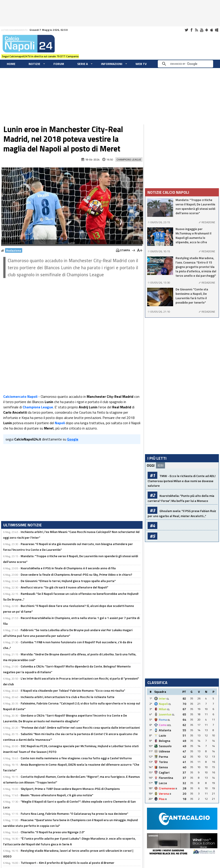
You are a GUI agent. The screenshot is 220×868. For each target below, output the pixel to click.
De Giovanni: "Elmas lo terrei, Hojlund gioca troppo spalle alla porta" (68, 581)
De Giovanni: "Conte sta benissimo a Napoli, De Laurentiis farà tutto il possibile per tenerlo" (192, 296)
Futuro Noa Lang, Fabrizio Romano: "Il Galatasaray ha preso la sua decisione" (74, 814)
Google (73, 439)
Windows (217, 30)
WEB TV (141, 64)
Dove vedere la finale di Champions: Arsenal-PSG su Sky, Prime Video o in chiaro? (76, 574)
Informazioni (112, 64)
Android (207, 30)
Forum (59, 64)
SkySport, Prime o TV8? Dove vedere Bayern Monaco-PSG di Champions (70, 789)
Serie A (82, 64)
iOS (212, 30)
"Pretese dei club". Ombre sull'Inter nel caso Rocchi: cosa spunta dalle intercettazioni (80, 727)
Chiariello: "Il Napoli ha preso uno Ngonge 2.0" (53, 832)
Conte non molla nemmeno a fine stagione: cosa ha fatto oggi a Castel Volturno (76, 758)
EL (169, 720)
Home (11, 64)
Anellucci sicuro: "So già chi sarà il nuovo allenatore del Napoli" (64, 587)
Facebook (191, 30)
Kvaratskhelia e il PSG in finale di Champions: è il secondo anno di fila (68, 568)
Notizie (34, 64)
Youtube (202, 30)
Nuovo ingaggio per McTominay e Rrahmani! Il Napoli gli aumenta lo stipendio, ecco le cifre (193, 236)
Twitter (186, 30)
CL (168, 699)
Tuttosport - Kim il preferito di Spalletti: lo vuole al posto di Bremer (68, 863)
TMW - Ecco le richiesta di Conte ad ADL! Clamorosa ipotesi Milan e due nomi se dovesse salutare (182, 481)
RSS (196, 30)
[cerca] (187, 64)
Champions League (129, 159)
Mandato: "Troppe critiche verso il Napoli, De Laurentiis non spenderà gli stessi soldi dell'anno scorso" (195, 206)
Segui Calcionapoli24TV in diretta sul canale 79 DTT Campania (40, 56)
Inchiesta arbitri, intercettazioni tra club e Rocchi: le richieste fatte (68, 697)
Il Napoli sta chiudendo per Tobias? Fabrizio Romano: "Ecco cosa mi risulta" (73, 690)
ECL (169, 725)
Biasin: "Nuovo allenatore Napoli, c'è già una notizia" (57, 795)
